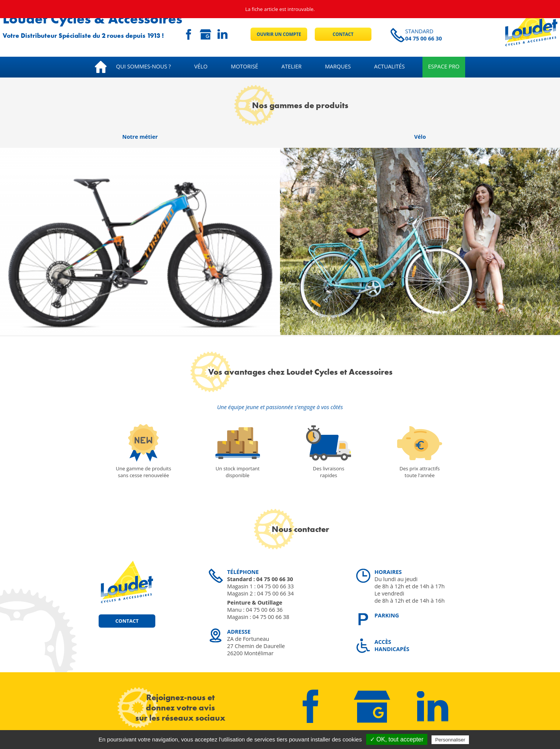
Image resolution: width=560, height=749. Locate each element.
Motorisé (244, 66)
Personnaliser (450, 740)
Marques (338, 66)
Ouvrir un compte (279, 34)
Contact (343, 34)
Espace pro (444, 66)
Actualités (389, 66)
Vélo (201, 66)
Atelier (292, 66)
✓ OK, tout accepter (397, 739)
